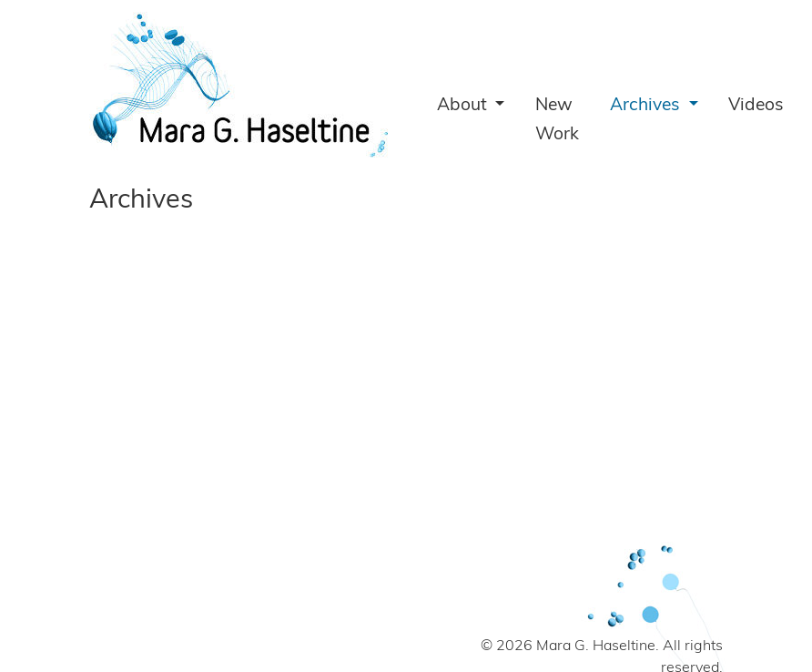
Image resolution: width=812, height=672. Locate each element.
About (464, 106)
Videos (756, 106)
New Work (557, 121)
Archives (647, 106)
